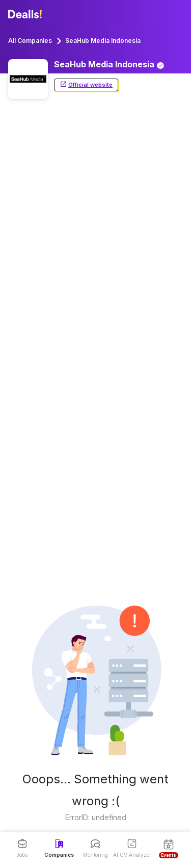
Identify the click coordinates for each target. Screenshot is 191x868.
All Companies (30, 41)
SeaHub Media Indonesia (103, 41)
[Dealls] (26, 14)
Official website (86, 85)
